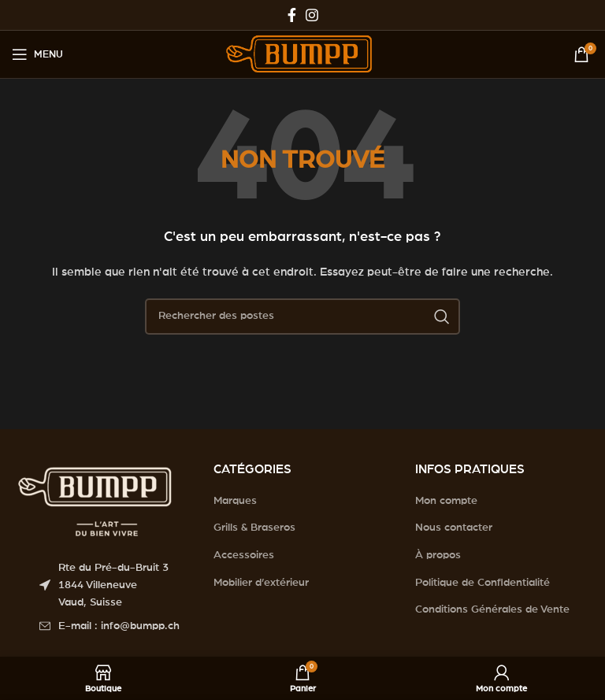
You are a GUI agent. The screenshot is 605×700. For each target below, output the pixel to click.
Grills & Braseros (254, 528)
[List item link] (115, 626)
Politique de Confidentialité (483, 583)
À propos (438, 555)
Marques (235, 501)
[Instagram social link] (312, 15)
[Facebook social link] (292, 15)
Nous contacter (454, 528)
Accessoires (244, 555)
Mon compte (446, 501)
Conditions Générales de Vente (492, 609)
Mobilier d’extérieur (261, 583)
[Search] (302, 317)
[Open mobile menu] (37, 54)
